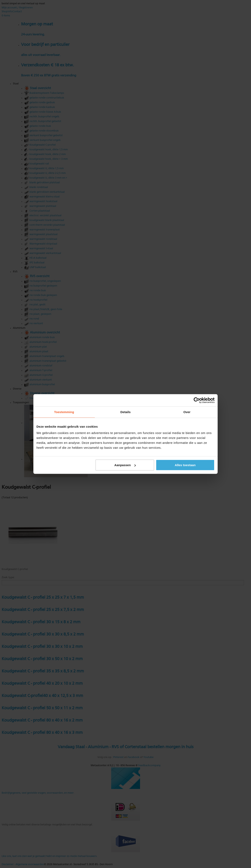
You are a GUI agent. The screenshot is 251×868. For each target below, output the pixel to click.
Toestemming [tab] (64, 412)
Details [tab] (125, 412)
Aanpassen (125, 465)
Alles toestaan (185, 465)
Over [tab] (187, 412)
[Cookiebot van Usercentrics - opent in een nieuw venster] (197, 400)
